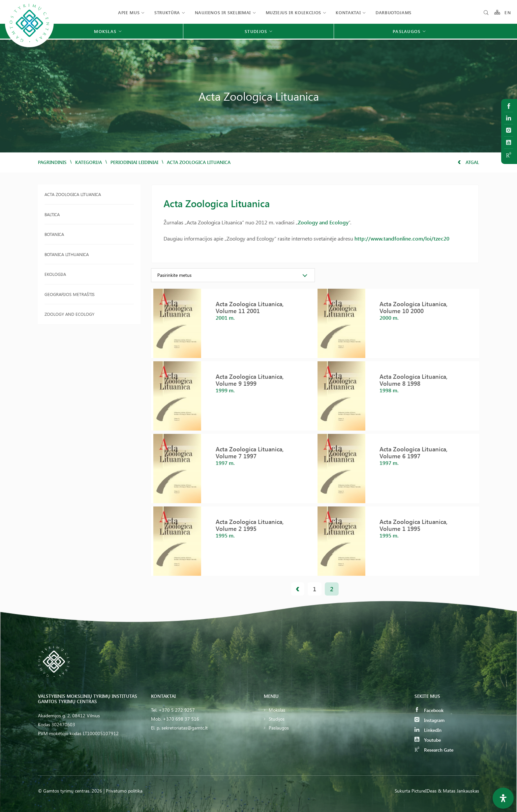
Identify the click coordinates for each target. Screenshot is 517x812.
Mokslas (277, 710)
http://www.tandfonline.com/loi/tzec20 (402, 238)
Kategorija (89, 162)
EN (508, 12)
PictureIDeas (424, 791)
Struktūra (167, 12)
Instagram (429, 720)
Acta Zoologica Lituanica (73, 194)
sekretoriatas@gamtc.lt (185, 728)
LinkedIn (428, 730)
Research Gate (434, 750)
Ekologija (55, 274)
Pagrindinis (52, 162)
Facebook (429, 710)
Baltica (52, 214)
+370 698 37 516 (181, 719)
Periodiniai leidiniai (134, 162)
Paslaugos (279, 728)
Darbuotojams (394, 12)
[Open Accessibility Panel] (503, 798)
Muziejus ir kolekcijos (293, 12)
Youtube (428, 740)
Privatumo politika (124, 791)
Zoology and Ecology (69, 314)
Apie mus (129, 12)
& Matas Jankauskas (458, 791)
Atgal (468, 162)
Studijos (277, 719)
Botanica (54, 234)
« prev (298, 589)
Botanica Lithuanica (67, 254)
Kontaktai (348, 12)
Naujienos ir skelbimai (223, 12)
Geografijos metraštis (70, 294)
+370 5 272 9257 (177, 710)
